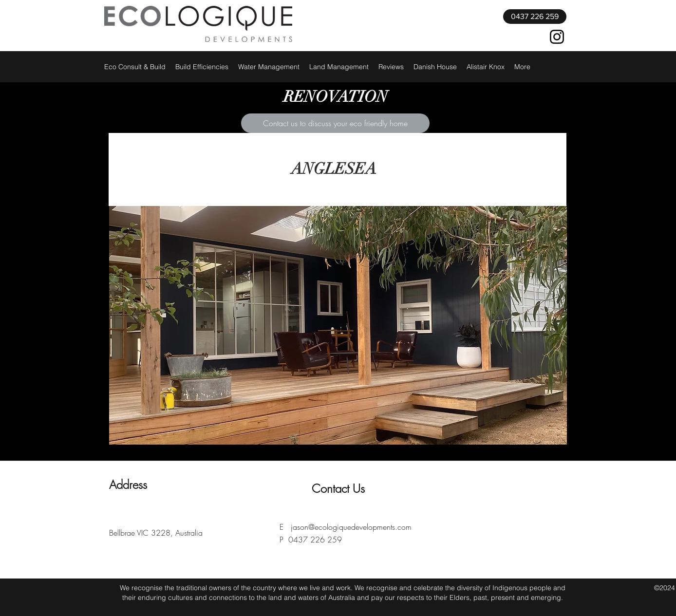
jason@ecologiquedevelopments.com (351, 527)
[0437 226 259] (535, 17)
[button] (338, 325)
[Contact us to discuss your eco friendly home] (335, 123)
